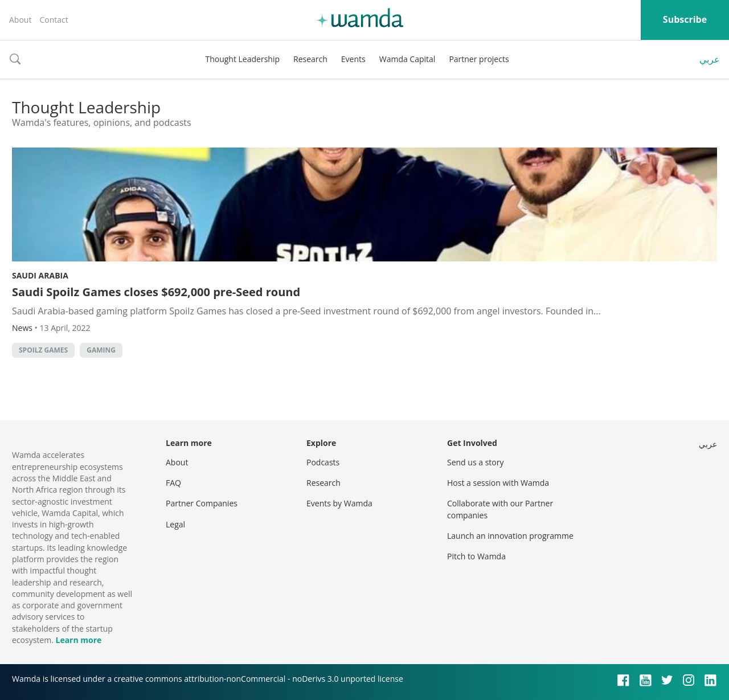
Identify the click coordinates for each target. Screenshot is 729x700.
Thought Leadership (242, 59)
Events (353, 59)
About (20, 20)
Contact (54, 20)
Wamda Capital (407, 59)
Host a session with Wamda (498, 483)
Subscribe (685, 19)
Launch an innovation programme (510, 536)
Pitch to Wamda (476, 556)
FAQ (173, 483)
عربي (710, 59)
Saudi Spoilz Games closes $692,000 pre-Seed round (156, 292)
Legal (175, 524)
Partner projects (479, 59)
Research (310, 59)
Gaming (101, 350)
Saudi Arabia (40, 275)
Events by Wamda (339, 503)
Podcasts (323, 462)
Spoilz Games (43, 350)
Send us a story (475, 462)
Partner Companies (202, 503)
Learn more (78, 640)
